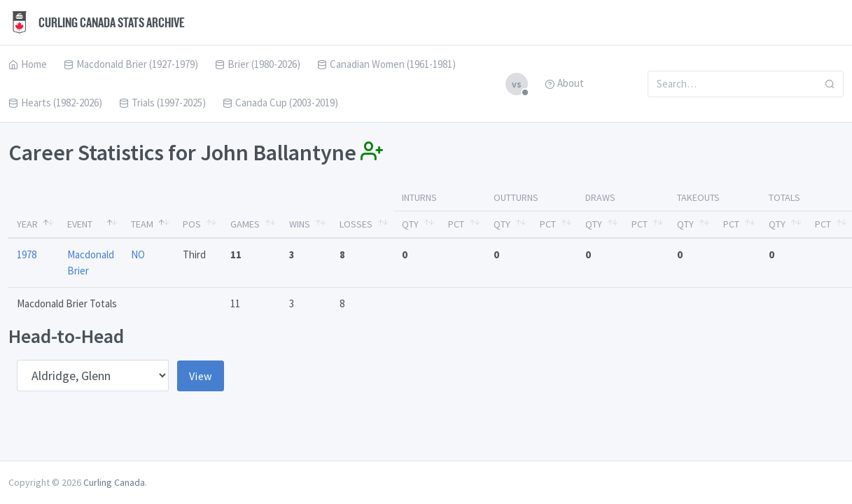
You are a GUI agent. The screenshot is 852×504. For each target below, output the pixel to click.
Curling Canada (114, 482)
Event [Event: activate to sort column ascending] (80, 224)
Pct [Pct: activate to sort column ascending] (456, 224)
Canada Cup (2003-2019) (280, 103)
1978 (27, 254)
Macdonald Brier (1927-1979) (131, 64)
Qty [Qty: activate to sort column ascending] (410, 224)
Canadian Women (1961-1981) (386, 64)
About (564, 83)
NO (138, 254)
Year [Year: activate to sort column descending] (27, 224)
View (201, 376)
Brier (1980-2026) (258, 64)
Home (28, 64)
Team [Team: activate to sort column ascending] (142, 224)
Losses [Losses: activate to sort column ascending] (356, 224)
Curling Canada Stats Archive (97, 22)
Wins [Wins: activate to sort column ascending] (300, 224)
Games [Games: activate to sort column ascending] (245, 224)
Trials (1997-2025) (162, 103)
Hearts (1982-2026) (55, 103)
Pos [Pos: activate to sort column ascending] (192, 224)
